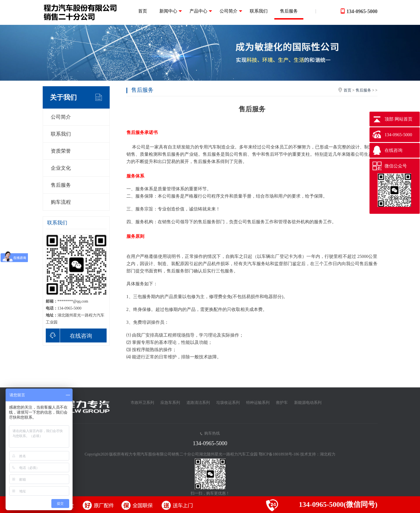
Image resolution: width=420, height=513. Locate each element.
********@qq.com (73, 301)
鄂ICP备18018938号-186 (279, 454)
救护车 (282, 403)
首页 (143, 11)
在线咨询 (69, 335)
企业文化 (61, 168)
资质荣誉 (61, 151)
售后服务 (289, 11)
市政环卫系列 (142, 403)
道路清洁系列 (198, 403)
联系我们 (259, 11)
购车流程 (61, 202)
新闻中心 (171, 11)
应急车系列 (170, 403)
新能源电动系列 (308, 403)
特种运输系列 (258, 403)
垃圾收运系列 (228, 403)
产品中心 (201, 11)
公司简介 (231, 11)
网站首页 (404, 119)
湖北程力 (328, 454)
